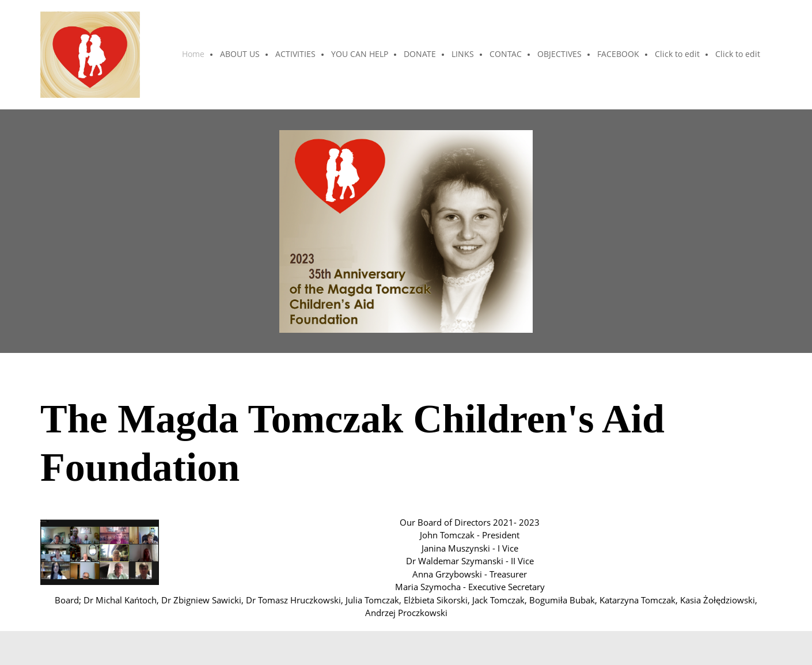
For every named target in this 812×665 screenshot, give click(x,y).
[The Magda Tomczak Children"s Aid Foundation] (90, 55)
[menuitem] (194, 55)
